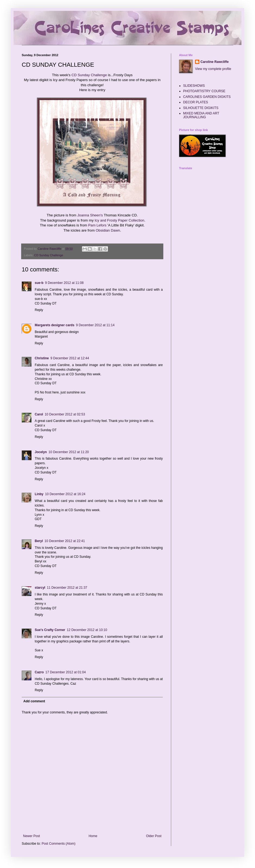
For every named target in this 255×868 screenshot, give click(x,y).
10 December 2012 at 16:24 (65, 494)
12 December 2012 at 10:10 (87, 630)
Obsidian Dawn (108, 230)
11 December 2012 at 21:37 (67, 588)
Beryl (39, 541)
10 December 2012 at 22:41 (65, 541)
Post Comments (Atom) (58, 844)
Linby (39, 494)
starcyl (40, 588)
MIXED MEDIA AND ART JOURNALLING (201, 115)
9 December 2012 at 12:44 (70, 358)
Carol (39, 414)
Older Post (154, 836)
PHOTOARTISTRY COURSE (204, 91)
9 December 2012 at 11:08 (64, 283)
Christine (42, 358)
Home (93, 836)
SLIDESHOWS (194, 86)
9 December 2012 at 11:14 (95, 325)
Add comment (34, 701)
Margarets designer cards (55, 325)
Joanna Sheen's (90, 215)
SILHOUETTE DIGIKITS (201, 108)
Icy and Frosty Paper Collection (119, 220)
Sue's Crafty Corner (50, 630)
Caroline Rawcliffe (215, 62)
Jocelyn (41, 452)
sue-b (39, 283)
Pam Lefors (97, 225)
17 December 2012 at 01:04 (66, 672)
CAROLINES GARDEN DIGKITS (207, 97)
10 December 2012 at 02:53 (65, 414)
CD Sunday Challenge (89, 75)
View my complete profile (213, 69)
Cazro (39, 672)
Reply (39, 310)
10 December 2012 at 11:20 (69, 452)
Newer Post (31, 836)
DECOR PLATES (196, 102)
